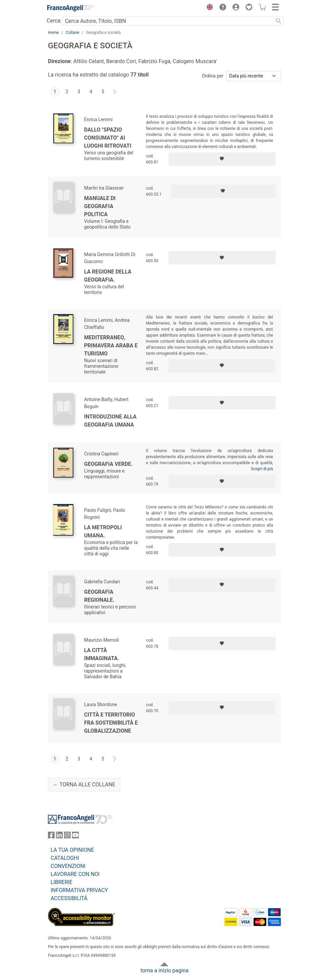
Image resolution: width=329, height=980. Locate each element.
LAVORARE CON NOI (75, 874)
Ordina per (213, 76)
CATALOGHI (65, 858)
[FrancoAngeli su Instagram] (67, 837)
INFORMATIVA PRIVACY (79, 890)
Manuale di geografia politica (100, 206)
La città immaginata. (102, 654)
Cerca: (54, 21)
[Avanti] (115, 92)
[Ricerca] (278, 21)
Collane (72, 33)
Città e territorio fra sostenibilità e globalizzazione (111, 723)
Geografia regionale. (99, 596)
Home (53, 33)
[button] (208, 8)
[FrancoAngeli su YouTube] (75, 837)
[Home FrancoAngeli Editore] (71, 8)
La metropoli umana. (103, 531)
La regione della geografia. (108, 276)
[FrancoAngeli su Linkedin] (59, 837)
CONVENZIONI (68, 866)
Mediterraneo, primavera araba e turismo (111, 346)
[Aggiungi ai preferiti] (222, 159)
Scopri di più (262, 469)
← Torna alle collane (84, 785)
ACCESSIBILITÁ (69, 898)
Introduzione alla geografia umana (110, 421)
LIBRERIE (61, 882)
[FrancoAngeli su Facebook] (51, 837)
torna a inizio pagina (164, 970)
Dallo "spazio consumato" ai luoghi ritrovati (108, 138)
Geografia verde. (108, 464)
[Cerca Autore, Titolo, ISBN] (168, 21)
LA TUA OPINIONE (72, 850)
